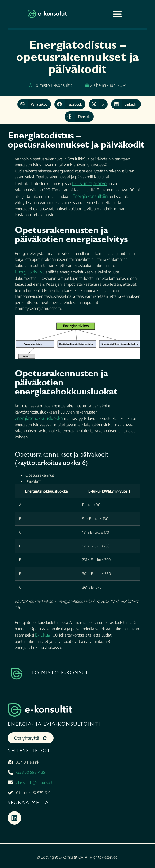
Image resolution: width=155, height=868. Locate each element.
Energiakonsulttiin (90, 196)
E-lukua (43, 635)
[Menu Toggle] (117, 14)
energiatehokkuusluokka (39, 418)
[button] (34, 104)
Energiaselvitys (30, 272)
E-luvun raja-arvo (89, 183)
